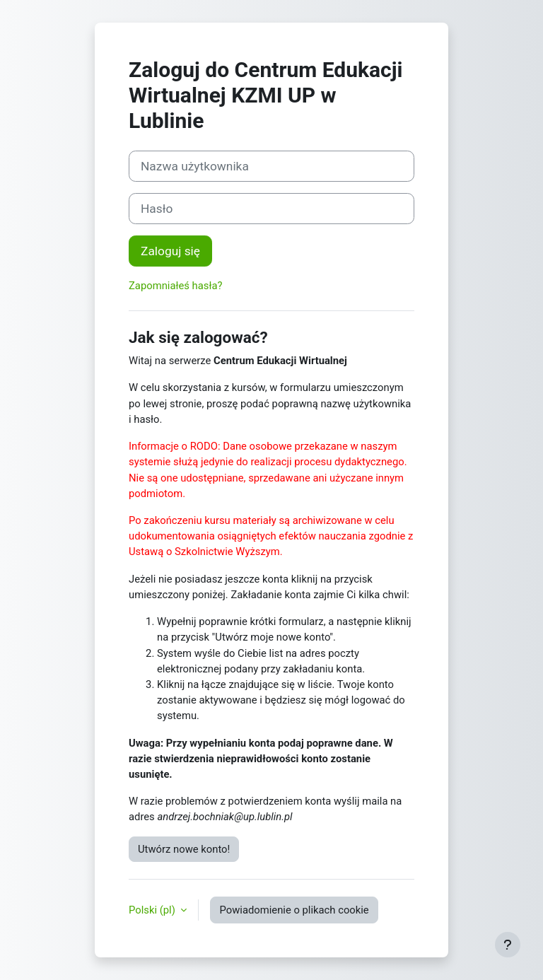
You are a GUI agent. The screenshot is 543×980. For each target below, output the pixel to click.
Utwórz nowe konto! (184, 849)
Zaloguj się (170, 251)
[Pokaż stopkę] (508, 945)
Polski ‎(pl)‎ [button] (153, 910)
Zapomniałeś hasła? (176, 286)
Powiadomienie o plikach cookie (294, 910)
